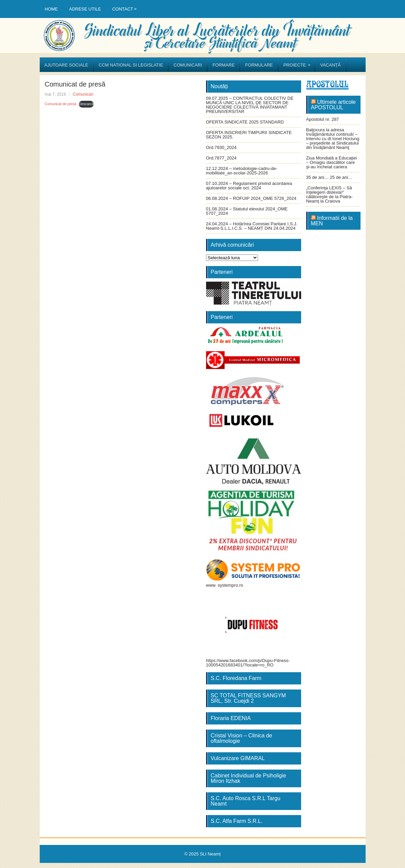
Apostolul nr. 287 (323, 119)
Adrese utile (85, 9)
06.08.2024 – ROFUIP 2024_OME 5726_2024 (251, 198)
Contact (126, 6)
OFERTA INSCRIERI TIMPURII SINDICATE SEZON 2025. (249, 135)
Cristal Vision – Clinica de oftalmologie (242, 738)
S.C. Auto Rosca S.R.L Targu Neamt (246, 801)
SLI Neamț (210, 854)
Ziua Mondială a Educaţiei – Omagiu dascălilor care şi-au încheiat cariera (332, 162)
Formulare (259, 65)
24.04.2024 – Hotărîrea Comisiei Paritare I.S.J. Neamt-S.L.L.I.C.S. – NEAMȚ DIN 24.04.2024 (252, 226)
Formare (224, 65)
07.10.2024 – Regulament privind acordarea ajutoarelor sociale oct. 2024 (249, 186)
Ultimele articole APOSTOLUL (333, 105)
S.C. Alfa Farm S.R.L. (237, 821)
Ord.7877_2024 (221, 158)
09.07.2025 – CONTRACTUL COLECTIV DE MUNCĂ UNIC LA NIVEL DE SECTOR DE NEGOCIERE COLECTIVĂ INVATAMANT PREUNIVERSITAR (250, 105)
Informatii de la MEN (332, 221)
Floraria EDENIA (231, 718)
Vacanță (330, 65)
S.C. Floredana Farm (236, 678)
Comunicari (188, 65)
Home (51, 9)
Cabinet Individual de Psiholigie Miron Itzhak (248, 778)
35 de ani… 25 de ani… (329, 177)
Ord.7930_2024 (221, 147)
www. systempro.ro (225, 585)
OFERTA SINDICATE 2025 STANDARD (245, 122)
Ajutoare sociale (66, 65)
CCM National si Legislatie (131, 65)
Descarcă (86, 104)
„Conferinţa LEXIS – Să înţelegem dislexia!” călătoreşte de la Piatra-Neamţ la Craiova (329, 194)
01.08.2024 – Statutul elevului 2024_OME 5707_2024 (247, 211)
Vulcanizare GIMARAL (238, 758)
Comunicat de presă (61, 104)
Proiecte (299, 63)
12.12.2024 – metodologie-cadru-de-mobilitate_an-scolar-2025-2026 (242, 171)
